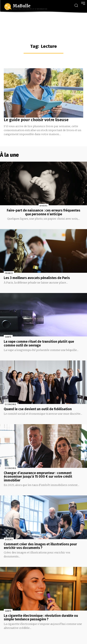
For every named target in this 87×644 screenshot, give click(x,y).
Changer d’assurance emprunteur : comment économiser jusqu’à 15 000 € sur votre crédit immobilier (38, 477)
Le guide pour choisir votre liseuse (36, 120)
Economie (11, 404)
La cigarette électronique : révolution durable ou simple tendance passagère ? (41, 618)
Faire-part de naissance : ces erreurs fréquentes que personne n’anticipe (43, 212)
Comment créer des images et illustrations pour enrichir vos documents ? (40, 546)
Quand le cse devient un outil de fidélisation (38, 409)
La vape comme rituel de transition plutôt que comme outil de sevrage (39, 343)
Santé (8, 337)
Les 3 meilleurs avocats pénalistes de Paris (37, 278)
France (9, 273)
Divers (43, 206)
